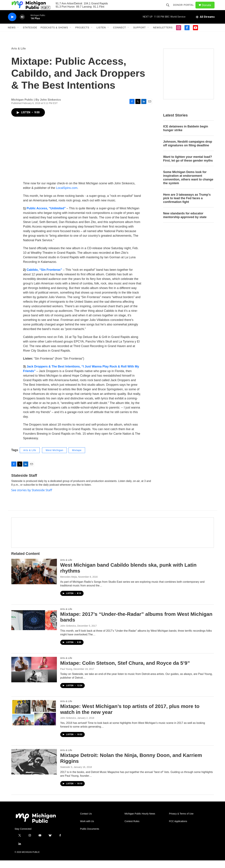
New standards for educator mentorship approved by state (185, 223)
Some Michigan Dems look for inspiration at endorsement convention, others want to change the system (188, 185)
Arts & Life (19, 56)
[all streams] (205, 24)
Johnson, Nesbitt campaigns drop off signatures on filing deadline (188, 151)
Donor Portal (185, 9)
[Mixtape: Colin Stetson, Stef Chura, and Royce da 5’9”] (34, 677)
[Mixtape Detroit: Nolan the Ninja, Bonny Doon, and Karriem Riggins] (34, 769)
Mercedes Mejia (69, 584)
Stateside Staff (24, 483)
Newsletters (163, 35)
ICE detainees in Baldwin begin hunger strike (186, 136)
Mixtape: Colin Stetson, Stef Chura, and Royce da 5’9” (125, 671)
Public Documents (90, 837)
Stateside (30, 35)
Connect (120, 35)
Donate (209, 9)
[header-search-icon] (169, 9)
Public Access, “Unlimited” (46, 216)
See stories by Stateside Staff (32, 498)
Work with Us (87, 829)
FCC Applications (178, 829)
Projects (82, 35)
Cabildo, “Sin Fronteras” (44, 277)
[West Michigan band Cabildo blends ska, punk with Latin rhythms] (34, 579)
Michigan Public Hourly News (140, 821)
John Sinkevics (68, 633)
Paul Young (66, 677)
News (12, 35)
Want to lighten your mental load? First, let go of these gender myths (188, 166)
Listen (101, 35)
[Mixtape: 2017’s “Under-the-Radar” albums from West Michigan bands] (34, 628)
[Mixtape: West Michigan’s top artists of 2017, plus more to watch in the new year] (34, 720)
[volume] (22, 25)
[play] (12, 25)
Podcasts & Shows (54, 35)
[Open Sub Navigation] (18, 35)
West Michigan (54, 458)
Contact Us (86, 821)
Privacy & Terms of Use (181, 821)
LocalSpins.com (67, 195)
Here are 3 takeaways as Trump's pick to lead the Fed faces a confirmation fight (187, 206)
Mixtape (77, 458)
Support (139, 35)
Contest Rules (132, 829)
